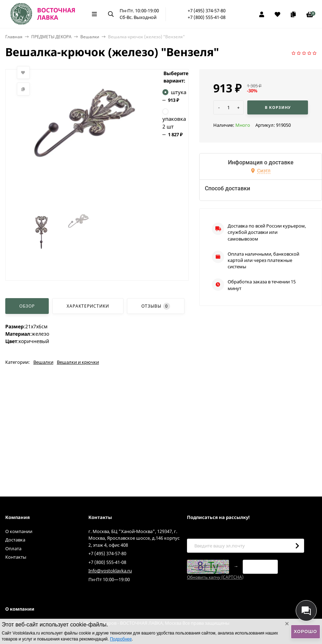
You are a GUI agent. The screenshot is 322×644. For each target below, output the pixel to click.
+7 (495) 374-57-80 (207, 11)
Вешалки (90, 37)
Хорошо (306, 632)
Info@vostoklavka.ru (110, 571)
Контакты (16, 557)
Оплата (13, 548)
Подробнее (121, 639)
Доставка (15, 540)
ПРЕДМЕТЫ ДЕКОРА (51, 37)
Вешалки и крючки (78, 362)
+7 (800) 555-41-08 (207, 17)
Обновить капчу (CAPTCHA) (215, 577)
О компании (19, 531)
